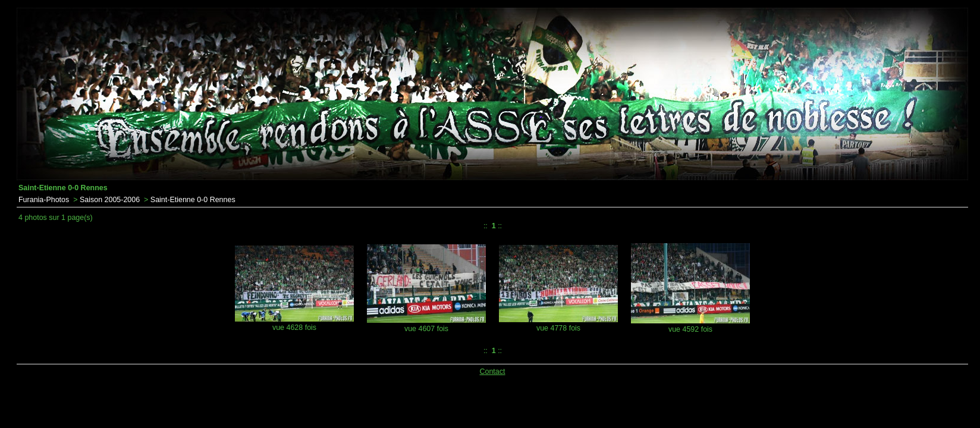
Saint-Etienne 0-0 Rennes (193, 200)
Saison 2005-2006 (110, 200)
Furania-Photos (44, 200)
